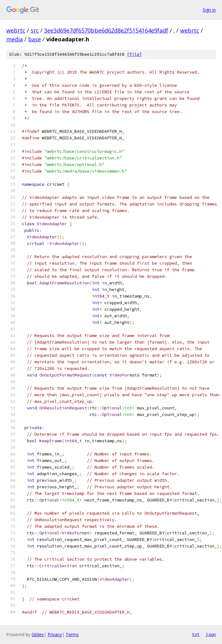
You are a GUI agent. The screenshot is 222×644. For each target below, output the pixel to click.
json (211, 634)
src (35, 30)
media (15, 39)
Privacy (55, 634)
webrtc (16, 30)
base (35, 39)
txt (196, 634)
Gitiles (38, 634)
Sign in (209, 10)
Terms (72, 634)
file (134, 54)
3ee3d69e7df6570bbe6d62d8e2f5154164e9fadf (106, 30)
